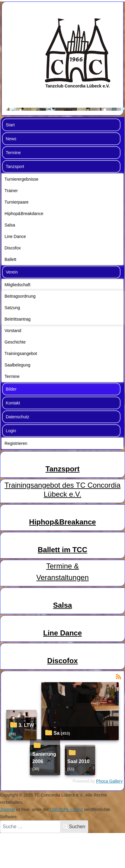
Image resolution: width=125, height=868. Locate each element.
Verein (12, 272)
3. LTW (26, 725)
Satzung (12, 308)
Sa (56, 733)
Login (11, 431)
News (11, 139)
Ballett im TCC (62, 550)
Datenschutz (18, 417)
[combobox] (30, 827)
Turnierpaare (17, 202)
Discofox (13, 248)
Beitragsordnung (20, 296)
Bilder (11, 389)
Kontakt (13, 403)
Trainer (11, 191)
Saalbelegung (18, 365)
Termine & (62, 566)
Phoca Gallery (109, 781)
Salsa (10, 225)
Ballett (10, 259)
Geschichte (15, 342)
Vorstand (13, 331)
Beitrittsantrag (18, 319)
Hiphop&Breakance (62, 522)
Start (10, 125)
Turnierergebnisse (21, 179)
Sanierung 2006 (44, 758)
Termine (13, 153)
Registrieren (16, 443)
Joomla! (7, 809)
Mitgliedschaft (18, 285)
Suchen (74, 827)
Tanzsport (15, 166)
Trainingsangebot (21, 353)
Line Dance (15, 236)
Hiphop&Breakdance (24, 214)
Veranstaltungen (62, 577)
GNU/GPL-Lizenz (66, 809)
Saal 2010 (78, 761)
